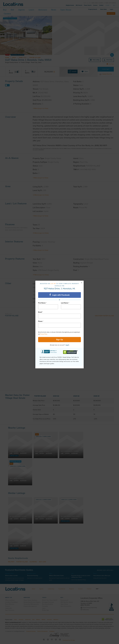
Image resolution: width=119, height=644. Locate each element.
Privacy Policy (44, 334)
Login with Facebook (60, 295)
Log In (67, 345)
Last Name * (65, 303)
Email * (40, 312)
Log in (53, 284)
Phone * (41, 321)
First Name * (42, 303)
